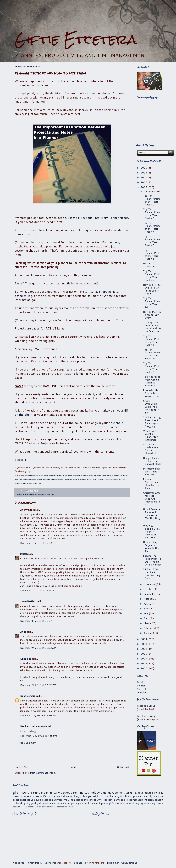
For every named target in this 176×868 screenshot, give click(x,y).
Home (73, 767)
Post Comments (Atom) (43, 773)
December (150, 191)
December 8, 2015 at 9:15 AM (37, 621)
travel (122, 803)
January (148, 633)
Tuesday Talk (77, 475)
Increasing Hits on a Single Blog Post (151, 471)
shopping (25, 803)
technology (92, 793)
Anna (23, 632)
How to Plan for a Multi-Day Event (152, 315)
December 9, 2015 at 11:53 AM (38, 648)
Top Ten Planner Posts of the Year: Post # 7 (152, 276)
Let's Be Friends (41, 479)
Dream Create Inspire (66, 479)
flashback (139, 793)
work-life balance (45, 796)
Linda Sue (26, 659)
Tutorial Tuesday (67, 475)
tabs (117, 803)
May (146, 613)
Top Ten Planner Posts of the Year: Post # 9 (152, 354)
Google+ (142, 692)
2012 (144, 649)
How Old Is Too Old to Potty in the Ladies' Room (152, 289)
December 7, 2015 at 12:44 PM (38, 590)
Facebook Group (146, 706)
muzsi (23, 554)
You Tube (142, 689)
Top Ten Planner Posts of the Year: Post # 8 (152, 340)
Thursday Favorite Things (34, 483)
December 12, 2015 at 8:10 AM (38, 715)
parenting (77, 793)
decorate (148, 803)
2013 (144, 644)
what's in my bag (135, 803)
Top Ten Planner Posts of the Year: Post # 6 (152, 254)
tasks (129, 793)
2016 (144, 182)
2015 (144, 187)
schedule (150, 793)
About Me (18, 863)
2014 (144, 639)
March (148, 623)
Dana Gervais (27, 696)
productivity (112, 796)
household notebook (90, 803)
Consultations (129, 863)
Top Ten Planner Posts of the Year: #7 (152, 303)
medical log (25, 296)
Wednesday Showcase (29, 479)
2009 (144, 659)
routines (56, 803)
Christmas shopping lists (101, 292)
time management (113, 793)
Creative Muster (106, 475)
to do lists (53, 283)
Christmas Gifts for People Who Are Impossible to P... (152, 499)
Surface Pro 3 (62, 800)
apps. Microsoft (20, 807)
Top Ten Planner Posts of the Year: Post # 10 (152, 367)
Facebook (142, 682)
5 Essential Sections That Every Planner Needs (97, 218)
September (150, 594)
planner (33, 495)
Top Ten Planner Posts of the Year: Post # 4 (152, 227)
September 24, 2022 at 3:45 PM (39, 736)
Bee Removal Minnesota (34, 726)
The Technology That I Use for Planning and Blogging (152, 422)
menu (69, 796)
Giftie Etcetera (76, 39)
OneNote (158, 796)
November (150, 584)
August (148, 599)
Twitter (141, 685)
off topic (34, 793)
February (149, 628)
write (100, 800)
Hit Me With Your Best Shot (120, 475)
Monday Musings (43, 475)
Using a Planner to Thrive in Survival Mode (152, 461)
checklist (25, 800)
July (146, 604)
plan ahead (52, 807)
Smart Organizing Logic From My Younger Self (151, 407)
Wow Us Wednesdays (95, 475)
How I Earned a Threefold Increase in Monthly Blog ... (152, 515)
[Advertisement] (88, 16)
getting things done (41, 803)
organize (47, 793)
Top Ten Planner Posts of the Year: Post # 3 (152, 214)
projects (42, 495)
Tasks (19, 283)
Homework (84, 475)
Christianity (41, 807)
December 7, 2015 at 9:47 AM (37, 543)
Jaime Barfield (28, 601)
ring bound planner (131, 796)
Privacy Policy (34, 863)
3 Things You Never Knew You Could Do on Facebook (152, 327)
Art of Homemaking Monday (29, 475)
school (92, 800)
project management (135, 800)
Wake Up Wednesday (52, 479)
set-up (50, 495)
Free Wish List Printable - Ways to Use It (152, 393)
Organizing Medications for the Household (151, 449)
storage (60, 807)
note (25, 495)
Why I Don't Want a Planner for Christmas (150, 435)
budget (87, 796)
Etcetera (20, 460)
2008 (144, 663)
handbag (32, 807)
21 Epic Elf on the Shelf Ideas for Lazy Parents (152, 574)
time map (69, 807)
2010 (144, 654)
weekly (159, 793)
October (149, 589)
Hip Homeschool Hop (55, 475)
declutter (66, 803)
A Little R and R (91, 479)
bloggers (113, 242)
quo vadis (158, 803)
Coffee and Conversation (104, 479)
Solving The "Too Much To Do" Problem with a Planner (152, 560)
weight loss (98, 796)
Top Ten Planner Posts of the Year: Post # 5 (152, 241)
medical (61, 796)
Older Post (123, 767)
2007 (144, 668)
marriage (118, 800)
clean (151, 800)
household (29, 796)
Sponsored (50, 863)
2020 (144, 168)
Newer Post (22, 767)
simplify (110, 803)
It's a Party (23, 483)
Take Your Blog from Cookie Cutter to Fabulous (152, 381)
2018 (144, 173)
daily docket (62, 793)
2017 (144, 177)
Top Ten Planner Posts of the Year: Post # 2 (152, 200)
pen (103, 803)
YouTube (117, 320)
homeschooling (79, 800)
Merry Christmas (150, 265)
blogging (77, 796)
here (98, 468)
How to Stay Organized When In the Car (151, 547)
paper (16, 800)
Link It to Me (18, 479)
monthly (147, 796)
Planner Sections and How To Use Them (151, 484)
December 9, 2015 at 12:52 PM (38, 685)
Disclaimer (113, 863)
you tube (36, 800)
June (147, 608)
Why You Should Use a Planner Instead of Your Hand (151, 532)
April (147, 618)
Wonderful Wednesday (79, 479)
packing (75, 803)
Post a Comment (27, 743)
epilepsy (108, 800)
